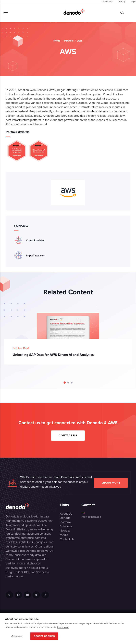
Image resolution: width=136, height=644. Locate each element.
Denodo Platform (65, 520)
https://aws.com (36, 256)
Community (107, 2)
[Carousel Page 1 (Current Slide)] (65, 383)
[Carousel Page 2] (68, 383)
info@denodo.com (91, 515)
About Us (66, 514)
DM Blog (121, 2)
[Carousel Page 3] (72, 383)
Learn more (111, 483)
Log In (133, 2)
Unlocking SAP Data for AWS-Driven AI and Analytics (53, 355)
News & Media (65, 533)
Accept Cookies (44, 636)
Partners (69, 41)
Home (57, 41)
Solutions (66, 526)
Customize (17, 636)
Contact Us (68, 435)
